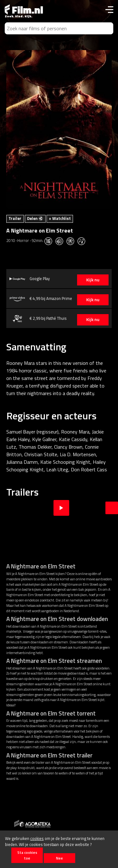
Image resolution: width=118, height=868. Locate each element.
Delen (35, 218)
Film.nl (24, 10)
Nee (59, 858)
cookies (37, 838)
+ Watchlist (60, 218)
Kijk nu (93, 280)
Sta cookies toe (27, 855)
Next (112, 508)
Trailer (15, 218)
